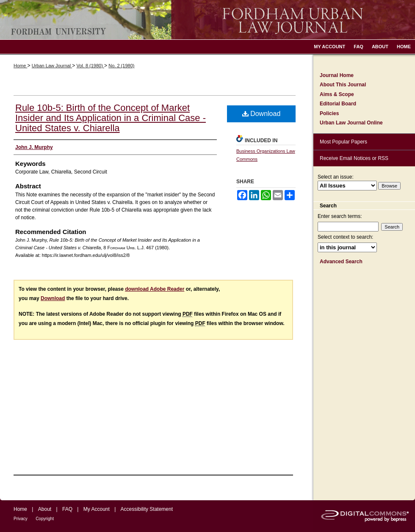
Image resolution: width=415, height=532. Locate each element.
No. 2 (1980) (121, 66)
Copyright (45, 519)
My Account (97, 509)
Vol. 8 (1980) (90, 66)
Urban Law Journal (52, 66)
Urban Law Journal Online (351, 123)
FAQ (67, 509)
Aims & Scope (337, 94)
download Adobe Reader (155, 289)
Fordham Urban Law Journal (207, 20)
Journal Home (337, 75)
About (45, 509)
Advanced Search (341, 262)
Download (261, 114)
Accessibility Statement (147, 509)
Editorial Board (338, 104)
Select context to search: (345, 237)
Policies (329, 113)
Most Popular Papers (343, 142)
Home (20, 66)
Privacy (21, 519)
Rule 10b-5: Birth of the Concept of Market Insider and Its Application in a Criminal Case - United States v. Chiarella (111, 118)
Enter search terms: (340, 216)
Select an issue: (336, 177)
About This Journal (343, 85)
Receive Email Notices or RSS (354, 158)
